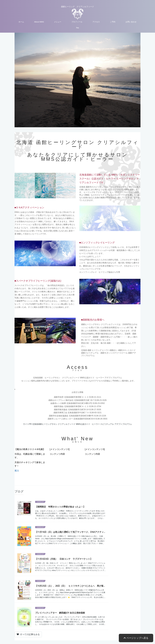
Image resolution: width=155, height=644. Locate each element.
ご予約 (113, 22)
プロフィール (77, 22)
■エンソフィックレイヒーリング (97, 243)
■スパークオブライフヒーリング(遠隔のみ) (38, 281)
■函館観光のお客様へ (93, 320)
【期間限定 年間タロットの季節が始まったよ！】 (60, 507)
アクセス (96, 22)
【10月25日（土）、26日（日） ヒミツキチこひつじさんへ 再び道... (70, 586)
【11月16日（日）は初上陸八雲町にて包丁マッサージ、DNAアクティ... (70, 532)
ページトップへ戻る (136, 638)
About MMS (39, 22)
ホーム (21, 22)
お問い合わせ (131, 22)
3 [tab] (79, 125)
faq (77, 28)
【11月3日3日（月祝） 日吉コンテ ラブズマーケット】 (64, 559)
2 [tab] (76, 125)
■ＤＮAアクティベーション (29, 207)
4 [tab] (83, 125)
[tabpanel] (77, 80)
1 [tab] (72, 125)
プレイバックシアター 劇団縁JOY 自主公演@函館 (60, 613)
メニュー (58, 22)
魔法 (17, 471)
